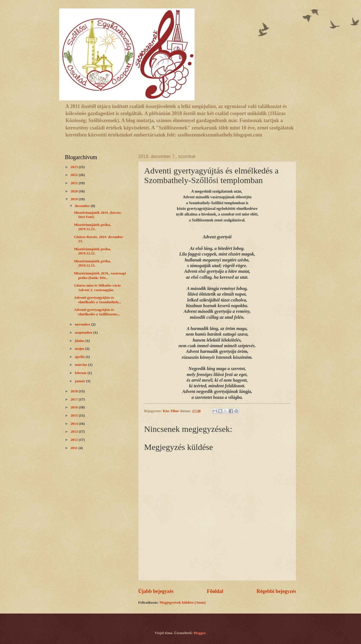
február (81, 373)
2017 (75, 399)
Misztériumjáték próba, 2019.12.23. (92, 227)
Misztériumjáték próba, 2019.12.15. (92, 263)
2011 (74, 448)
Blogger (200, 633)
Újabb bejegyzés (156, 591)
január (80, 381)
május (80, 349)
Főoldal (215, 591)
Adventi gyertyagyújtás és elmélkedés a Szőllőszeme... (97, 312)
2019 (75, 199)
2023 (75, 167)
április (80, 357)
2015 (75, 416)
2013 (75, 432)
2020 (75, 191)
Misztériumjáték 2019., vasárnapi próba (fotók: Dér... (100, 275)
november (83, 324)
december (83, 206)
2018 (75, 391)
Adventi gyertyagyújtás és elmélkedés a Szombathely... (98, 300)
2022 (75, 175)
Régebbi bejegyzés (276, 591)
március (81, 365)
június (80, 341)
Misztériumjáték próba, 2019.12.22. (92, 251)
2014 (75, 424)
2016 (75, 407)
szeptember (84, 333)
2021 (75, 183)
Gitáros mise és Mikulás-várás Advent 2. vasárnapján (97, 288)
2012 (75, 440)
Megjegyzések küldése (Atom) (182, 603)
